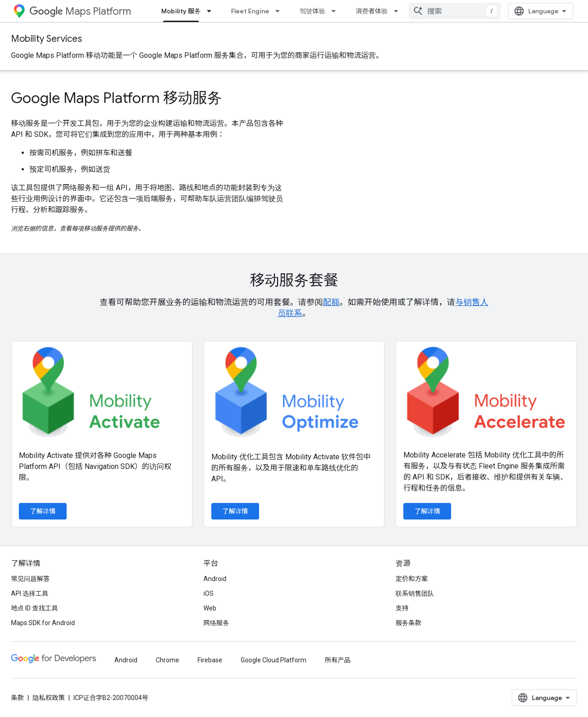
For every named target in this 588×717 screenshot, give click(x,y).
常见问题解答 (30, 611)
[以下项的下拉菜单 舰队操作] (455, 11)
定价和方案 (412, 611)
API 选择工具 (30, 626)
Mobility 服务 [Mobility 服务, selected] (181, 11)
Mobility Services (47, 39)
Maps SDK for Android (43, 655)
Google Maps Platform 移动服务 (116, 98)
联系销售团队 (415, 626)
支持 (402, 640)
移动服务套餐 (294, 280)
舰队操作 (431, 11)
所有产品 (338, 692)
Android (215, 611)
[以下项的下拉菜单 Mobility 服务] (212, 11)
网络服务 (216, 655)
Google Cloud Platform (274, 692)
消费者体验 (372, 11)
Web (210, 640)
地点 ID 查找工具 (34, 640)
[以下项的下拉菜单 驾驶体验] (336, 11)
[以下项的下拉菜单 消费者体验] (399, 11)
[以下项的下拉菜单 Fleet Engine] (280, 11)
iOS (209, 626)
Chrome (167, 692)
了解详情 (43, 511)
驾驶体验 (312, 11)
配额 (331, 302)
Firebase (210, 692)
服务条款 (408, 655)
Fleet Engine (250, 11)
